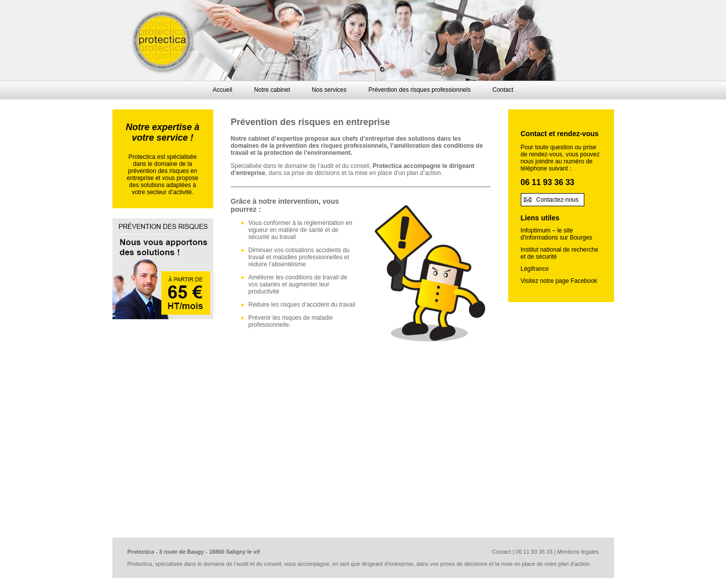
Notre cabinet (272, 90)
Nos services (329, 90)
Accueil (223, 90)
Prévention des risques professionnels (420, 90)
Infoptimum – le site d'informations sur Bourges (557, 234)
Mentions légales (578, 552)
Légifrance (535, 269)
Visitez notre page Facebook (559, 281)
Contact (503, 90)
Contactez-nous (558, 200)
